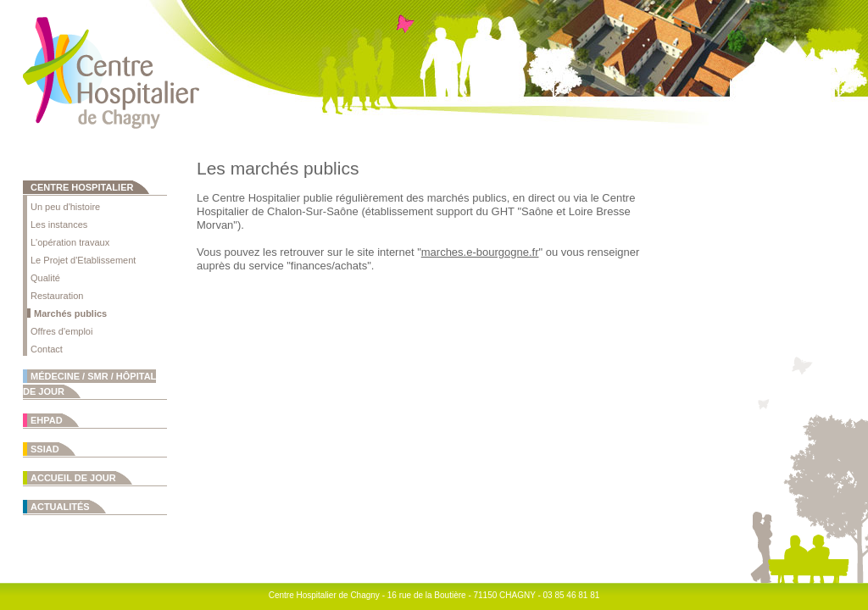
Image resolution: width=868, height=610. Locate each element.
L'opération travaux (70, 242)
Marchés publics (70, 313)
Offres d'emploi (61, 331)
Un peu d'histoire (65, 207)
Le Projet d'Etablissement (83, 260)
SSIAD (45, 449)
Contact (47, 349)
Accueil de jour (73, 478)
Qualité (45, 278)
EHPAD (47, 420)
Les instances (59, 225)
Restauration (57, 296)
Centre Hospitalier (82, 187)
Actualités (60, 507)
